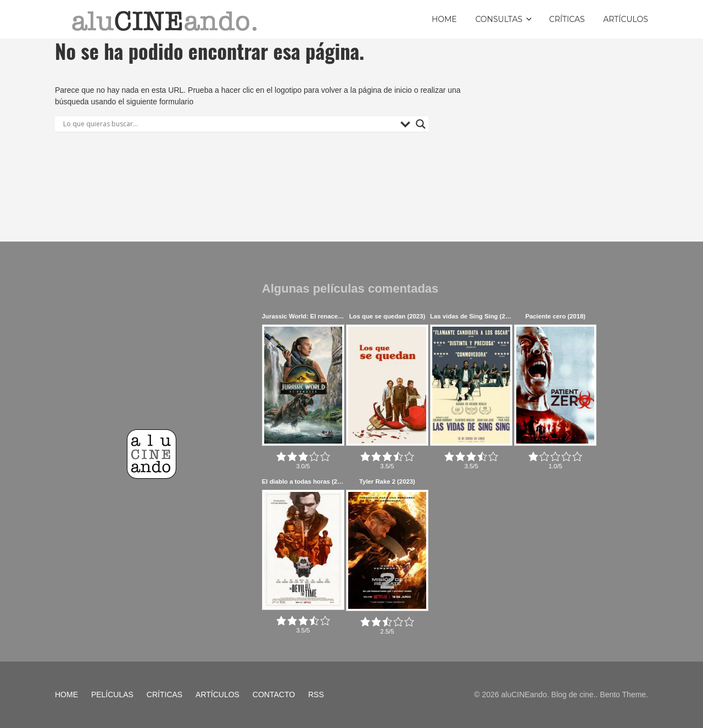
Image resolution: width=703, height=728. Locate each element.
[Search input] (229, 124)
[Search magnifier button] (421, 124)
